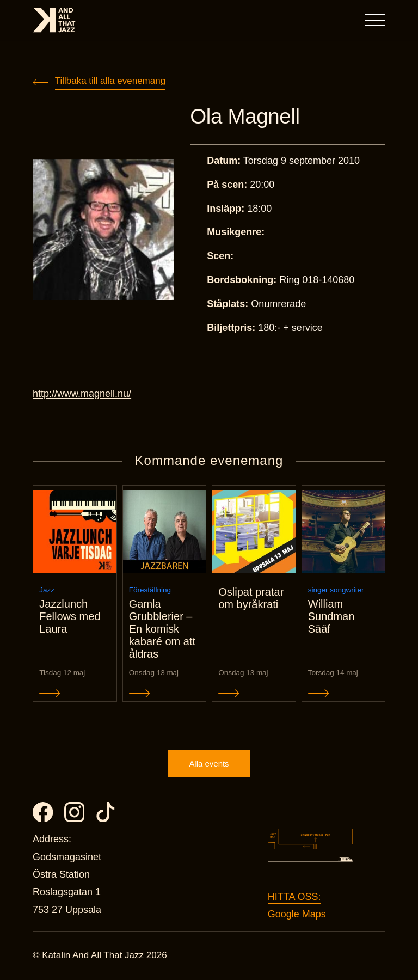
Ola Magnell (245, 117)
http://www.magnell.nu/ (82, 394)
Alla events (209, 764)
